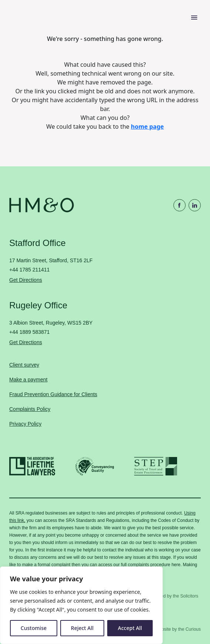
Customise (34, 628)
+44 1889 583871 (29, 332)
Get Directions (26, 280)
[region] (81, 605)
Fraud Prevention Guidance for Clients (53, 394)
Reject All (82, 628)
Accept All (130, 628)
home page (147, 127)
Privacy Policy (25, 424)
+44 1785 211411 (29, 270)
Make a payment (28, 380)
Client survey (24, 365)
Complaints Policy (30, 409)
